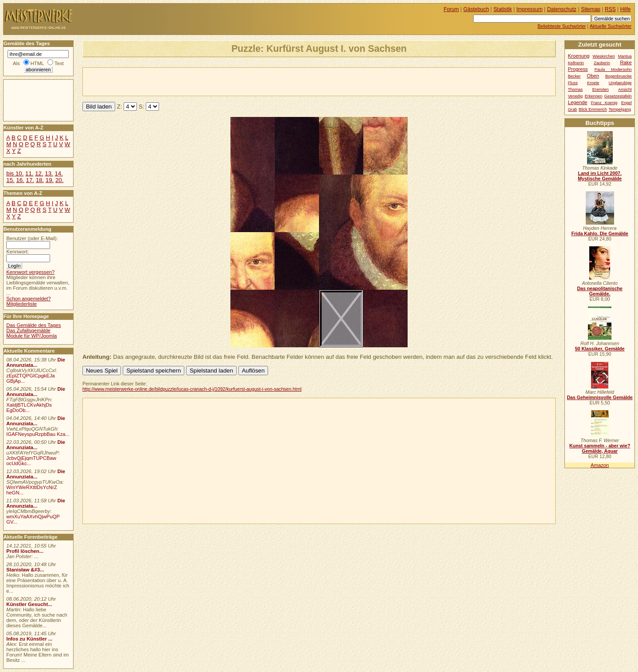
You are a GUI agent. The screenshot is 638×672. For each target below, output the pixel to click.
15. (10, 180)
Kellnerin (576, 63)
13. (49, 173)
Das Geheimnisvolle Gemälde (600, 397)
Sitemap (591, 9)
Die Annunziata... (36, 362)
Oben (593, 76)
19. (50, 180)
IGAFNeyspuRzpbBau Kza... (38, 434)
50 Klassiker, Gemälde (600, 349)
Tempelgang (620, 109)
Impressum (530, 9)
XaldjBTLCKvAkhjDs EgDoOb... (29, 408)
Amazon (600, 465)
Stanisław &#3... (25, 570)
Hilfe (626, 9)
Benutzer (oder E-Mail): (32, 238)
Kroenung (579, 56)
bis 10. (15, 173)
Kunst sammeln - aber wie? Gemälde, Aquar (600, 448)
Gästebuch (476, 9)
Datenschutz (562, 9)
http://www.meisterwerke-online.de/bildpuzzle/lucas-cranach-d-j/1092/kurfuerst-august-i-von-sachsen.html (192, 389)
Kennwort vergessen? (30, 272)
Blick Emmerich (593, 109)
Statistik (503, 9)
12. (39, 173)
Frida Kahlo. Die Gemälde (600, 233)
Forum (451, 9)
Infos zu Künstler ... (29, 639)
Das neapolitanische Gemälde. (600, 291)
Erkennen (594, 96)
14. (58, 173)
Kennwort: (18, 252)
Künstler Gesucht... (29, 604)
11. (29, 173)
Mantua (625, 56)
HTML (37, 63)
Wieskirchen (604, 56)
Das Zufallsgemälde (28, 330)
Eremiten (601, 89)
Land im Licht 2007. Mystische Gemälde (600, 176)
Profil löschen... (25, 551)
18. (40, 180)
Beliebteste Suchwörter (562, 26)
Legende (578, 102)
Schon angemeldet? (28, 299)
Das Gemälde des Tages (33, 325)
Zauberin (602, 63)
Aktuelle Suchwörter (611, 26)
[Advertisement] (187, 81)
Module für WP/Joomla (31, 336)
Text (59, 63)
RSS (610, 9)
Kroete (593, 83)
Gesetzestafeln (618, 96)
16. (20, 180)
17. (30, 180)
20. (59, 180)
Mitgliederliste (21, 304)
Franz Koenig (604, 103)
